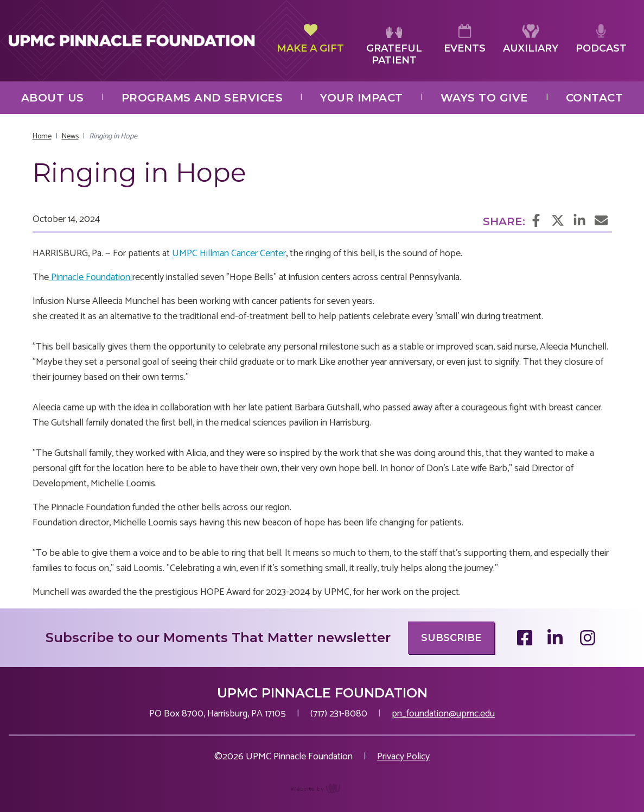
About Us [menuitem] (53, 98)
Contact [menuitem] (595, 98)
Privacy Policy (403, 757)
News (70, 137)
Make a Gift (310, 39)
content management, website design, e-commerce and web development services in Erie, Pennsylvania (322, 794)
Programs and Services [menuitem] (202, 98)
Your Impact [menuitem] (362, 98)
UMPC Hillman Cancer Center (229, 253)
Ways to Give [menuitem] (484, 98)
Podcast (601, 39)
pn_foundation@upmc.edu (443, 714)
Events (465, 39)
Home (42, 137)
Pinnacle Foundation (91, 277)
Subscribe (451, 638)
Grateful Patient (394, 45)
